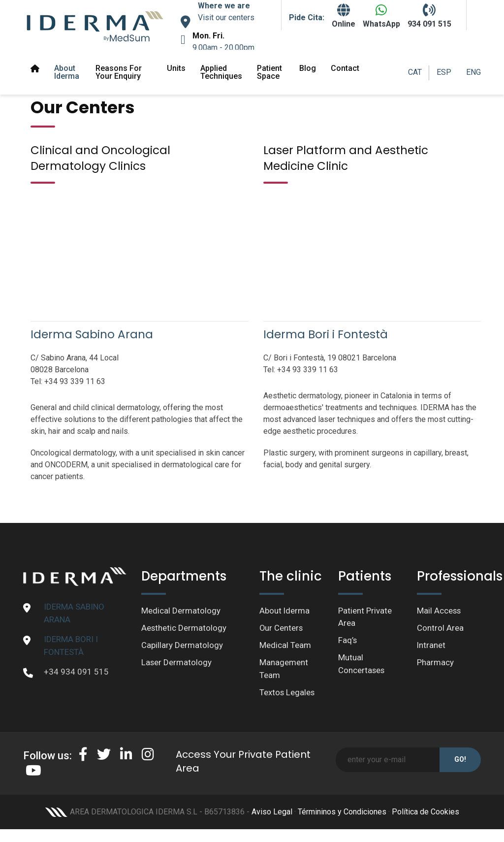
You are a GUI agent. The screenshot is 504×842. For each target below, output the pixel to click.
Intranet (431, 646)
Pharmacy (435, 663)
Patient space (269, 72)
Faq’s (348, 641)
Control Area (440, 628)
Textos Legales (287, 693)
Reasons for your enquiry (119, 72)
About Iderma (67, 72)
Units (176, 68)
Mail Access (439, 611)
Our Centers (282, 628)
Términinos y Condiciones (342, 813)
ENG (473, 72)
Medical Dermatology (181, 611)
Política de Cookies (425, 813)
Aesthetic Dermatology (184, 628)
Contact (345, 68)
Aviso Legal (272, 813)
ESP (444, 72)
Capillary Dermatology (182, 646)
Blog (308, 68)
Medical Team (285, 646)
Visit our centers (226, 17)
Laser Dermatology (177, 663)
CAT (415, 72)
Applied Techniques (221, 72)
